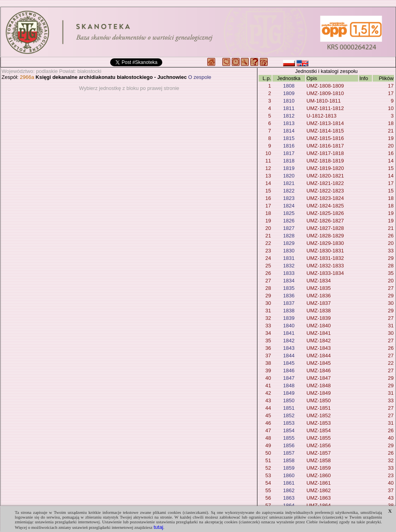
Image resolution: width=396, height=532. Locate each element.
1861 (289, 483)
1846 (289, 371)
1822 (289, 191)
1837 (289, 303)
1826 (289, 221)
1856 (289, 445)
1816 (289, 146)
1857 (289, 453)
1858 (289, 460)
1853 (289, 423)
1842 (289, 341)
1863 (289, 498)
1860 (289, 475)
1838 (289, 311)
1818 (289, 161)
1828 (289, 236)
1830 (289, 251)
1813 (289, 123)
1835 (289, 288)
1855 (289, 438)
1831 (289, 258)
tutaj (159, 527)
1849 (289, 393)
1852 (289, 415)
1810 (289, 101)
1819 (289, 168)
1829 (289, 243)
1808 (289, 86)
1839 (289, 318)
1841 (289, 333)
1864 (289, 505)
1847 (289, 378)
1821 (289, 183)
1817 (289, 153)
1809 (289, 93)
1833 (289, 273)
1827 (289, 228)
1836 (289, 296)
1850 (289, 400)
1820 (289, 176)
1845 (289, 363)
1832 (289, 266)
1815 (289, 138)
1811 (289, 108)
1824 (289, 206)
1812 (289, 116)
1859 (289, 468)
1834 (289, 281)
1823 (289, 198)
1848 (289, 385)
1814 (289, 131)
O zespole (200, 77)
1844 (289, 356)
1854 (289, 430)
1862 (289, 490)
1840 (289, 326)
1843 (289, 348)
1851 (289, 408)
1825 (289, 213)
